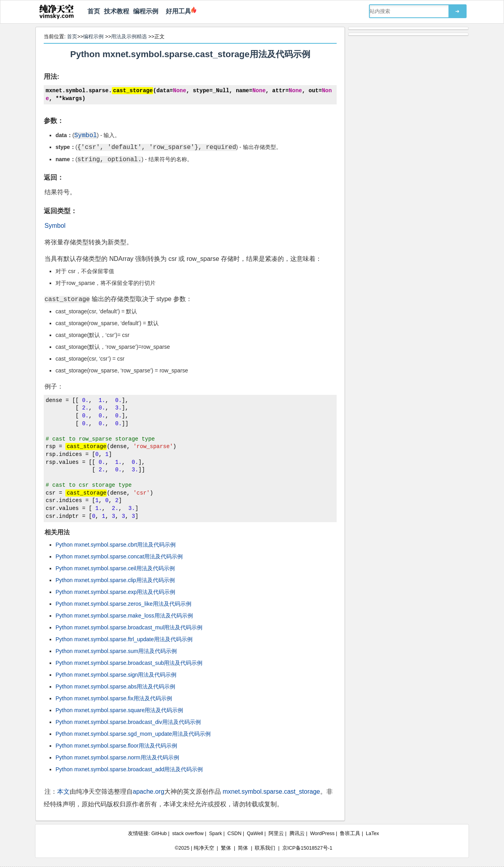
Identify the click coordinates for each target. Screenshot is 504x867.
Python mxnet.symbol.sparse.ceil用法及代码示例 (115, 568)
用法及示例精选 (129, 36)
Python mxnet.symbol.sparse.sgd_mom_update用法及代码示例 (133, 734)
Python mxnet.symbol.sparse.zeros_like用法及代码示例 (123, 604)
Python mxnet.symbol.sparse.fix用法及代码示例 (114, 698)
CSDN (235, 834)
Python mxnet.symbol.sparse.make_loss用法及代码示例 (124, 616)
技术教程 (117, 11)
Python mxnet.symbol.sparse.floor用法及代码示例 (116, 746)
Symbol (55, 225)
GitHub (159, 834)
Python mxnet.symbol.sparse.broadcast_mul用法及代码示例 (129, 627)
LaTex (372, 834)
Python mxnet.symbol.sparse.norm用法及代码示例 (117, 757)
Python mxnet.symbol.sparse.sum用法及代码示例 (116, 651)
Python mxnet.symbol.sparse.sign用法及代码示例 (116, 675)
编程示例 (146, 11)
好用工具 (177, 11)
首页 (94, 11)
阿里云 (276, 834)
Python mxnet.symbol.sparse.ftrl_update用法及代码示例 (124, 639)
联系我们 (265, 848)
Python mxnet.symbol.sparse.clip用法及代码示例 (115, 580)
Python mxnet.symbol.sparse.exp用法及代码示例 (115, 592)
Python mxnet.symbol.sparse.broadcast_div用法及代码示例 (128, 722)
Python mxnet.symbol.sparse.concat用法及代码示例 (119, 556)
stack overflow (188, 834)
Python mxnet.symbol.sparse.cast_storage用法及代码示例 (190, 54)
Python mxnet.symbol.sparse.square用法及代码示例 (119, 710)
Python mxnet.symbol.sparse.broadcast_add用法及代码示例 (129, 769)
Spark (216, 834)
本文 (63, 792)
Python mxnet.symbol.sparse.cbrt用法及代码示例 (116, 545)
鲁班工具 (350, 834)
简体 (243, 848)
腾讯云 (297, 834)
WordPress (322, 834)
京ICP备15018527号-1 (307, 848)
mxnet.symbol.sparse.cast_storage (271, 792)
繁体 (226, 848)
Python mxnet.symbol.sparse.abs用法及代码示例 (115, 687)
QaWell (255, 834)
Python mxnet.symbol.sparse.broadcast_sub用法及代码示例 (129, 663)
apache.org (148, 792)
